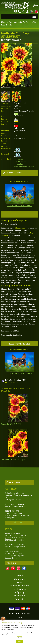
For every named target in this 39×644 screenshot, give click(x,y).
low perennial (20, 162)
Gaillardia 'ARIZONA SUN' (11, 424)
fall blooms (19, 159)
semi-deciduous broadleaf (25, 167)
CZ (31, 11)
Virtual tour (14, 523)
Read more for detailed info (12, 335)
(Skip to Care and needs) (9, 224)
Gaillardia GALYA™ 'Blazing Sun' (14, 460)
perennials (19, 164)
